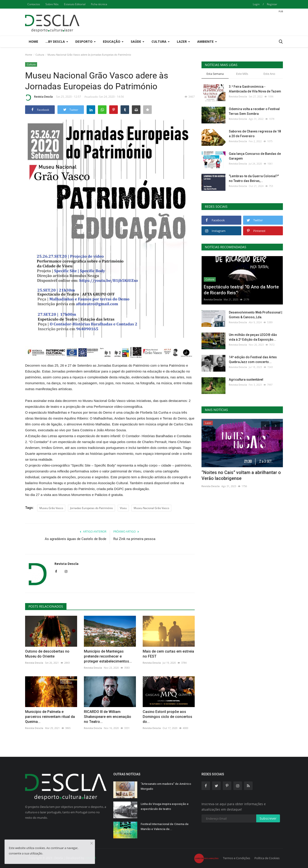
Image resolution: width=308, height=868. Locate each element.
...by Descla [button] (57, 41)
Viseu (123, 508)
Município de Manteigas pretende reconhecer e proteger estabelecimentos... (108, 656)
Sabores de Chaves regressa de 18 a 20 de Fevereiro (255, 134)
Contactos (34, 4)
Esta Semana (215, 74)
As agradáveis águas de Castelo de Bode (76, 539)
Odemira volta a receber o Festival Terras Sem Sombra (254, 111)
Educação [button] (113, 41)
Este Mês (242, 74)
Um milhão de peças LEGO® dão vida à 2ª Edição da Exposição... (253, 337)
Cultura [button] (161, 41)
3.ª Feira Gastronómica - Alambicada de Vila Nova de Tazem (255, 89)
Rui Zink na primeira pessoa (134, 539)
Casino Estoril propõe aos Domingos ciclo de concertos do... (167, 717)
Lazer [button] (183, 41)
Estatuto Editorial (75, 4)
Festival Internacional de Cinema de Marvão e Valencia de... (165, 827)
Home (33, 41)
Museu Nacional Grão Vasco (151, 508)
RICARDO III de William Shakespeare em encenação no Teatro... (108, 717)
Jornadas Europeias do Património (91, 508)
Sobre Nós (52, 4)
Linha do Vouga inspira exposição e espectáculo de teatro (165, 806)
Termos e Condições (237, 858)
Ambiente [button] (207, 41)
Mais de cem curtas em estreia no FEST (168, 654)
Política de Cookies (267, 858)
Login (256, 4)
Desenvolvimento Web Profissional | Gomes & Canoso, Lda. (256, 315)
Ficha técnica (99, 4)
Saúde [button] (137, 41)
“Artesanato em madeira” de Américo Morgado (166, 786)
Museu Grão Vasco (51, 508)
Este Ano (269, 74)
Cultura (40, 55)
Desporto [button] (85, 41)
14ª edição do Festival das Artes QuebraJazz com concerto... (253, 360)
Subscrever (268, 818)
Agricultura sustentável (246, 380)
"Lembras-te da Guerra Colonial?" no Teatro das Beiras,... (254, 178)
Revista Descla (39, 97)
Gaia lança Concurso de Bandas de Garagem (255, 156)
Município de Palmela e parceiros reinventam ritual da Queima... (50, 717)
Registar (272, 4)
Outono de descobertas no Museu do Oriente (47, 654)
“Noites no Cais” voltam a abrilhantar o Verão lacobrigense (241, 475)
